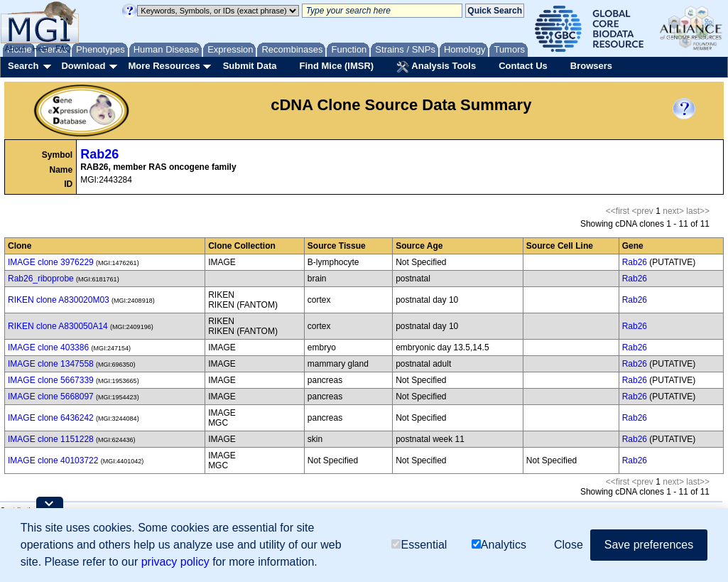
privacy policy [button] (175, 562)
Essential (419, 545)
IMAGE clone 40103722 (53, 460)
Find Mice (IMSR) (336, 66)
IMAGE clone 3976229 (51, 262)
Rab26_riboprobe (41, 279)
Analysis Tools (436, 67)
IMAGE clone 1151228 (51, 439)
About (15, 48)
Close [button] (569, 545)
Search (23, 66)
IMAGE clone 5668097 (51, 397)
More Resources (164, 66)
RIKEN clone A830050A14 (58, 326)
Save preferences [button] (649, 545)
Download (83, 66)
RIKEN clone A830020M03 (59, 300)
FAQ (63, 48)
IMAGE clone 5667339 (51, 380)
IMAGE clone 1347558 (51, 364)
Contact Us (523, 66)
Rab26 (99, 154)
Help (40, 48)
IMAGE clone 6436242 (51, 418)
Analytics (499, 545)
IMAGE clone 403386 (48, 347)
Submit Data (250, 66)
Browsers (591, 66)
